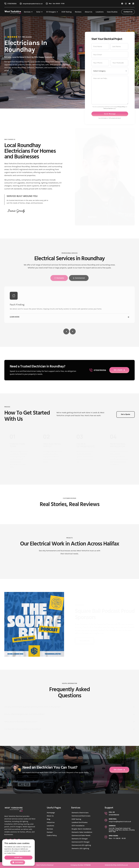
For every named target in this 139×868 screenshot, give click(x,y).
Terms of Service (108, 177)
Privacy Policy (121, 175)
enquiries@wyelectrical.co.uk (33, 4)
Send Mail (113, 819)
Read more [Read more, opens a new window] (19, 853)
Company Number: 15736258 (81, 865)
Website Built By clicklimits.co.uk (116, 865)
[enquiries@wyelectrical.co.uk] (21, 4)
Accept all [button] (18, 858)
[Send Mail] (106, 820)
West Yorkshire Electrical (45, 865)
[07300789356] (5, 4)
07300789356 (12, 4)
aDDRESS (112, 826)
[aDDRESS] (106, 827)
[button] (18, 862)
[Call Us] (106, 813)
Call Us (112, 812)
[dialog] (18, 853)
